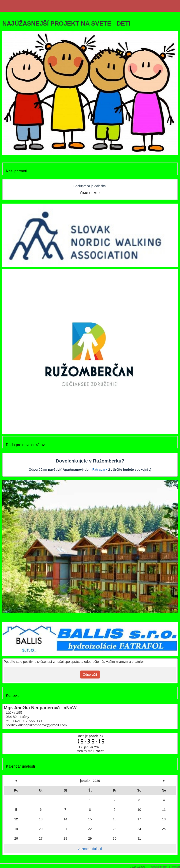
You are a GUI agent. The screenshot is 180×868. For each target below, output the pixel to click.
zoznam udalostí (90, 849)
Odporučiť (90, 675)
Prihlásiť (176, 867)
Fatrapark (100, 470)
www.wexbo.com (159, 867)
